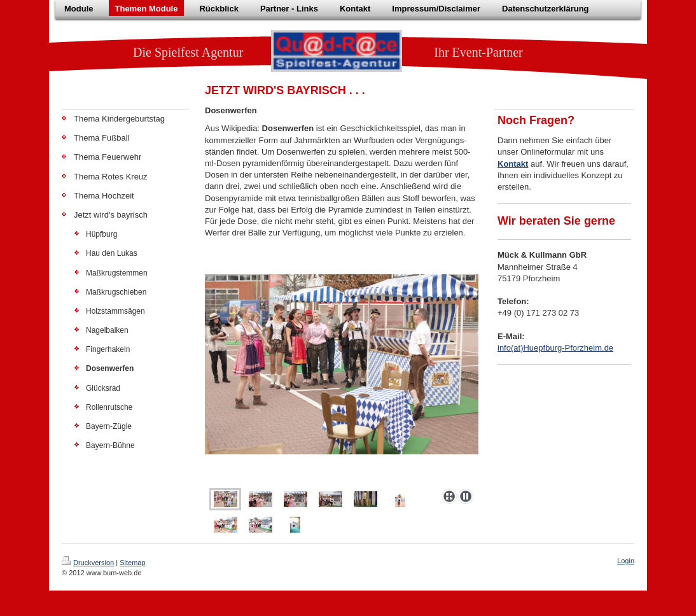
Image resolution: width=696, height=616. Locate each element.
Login (626, 561)
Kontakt (513, 164)
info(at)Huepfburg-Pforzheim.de (555, 348)
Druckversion (88, 563)
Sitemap (132, 563)
